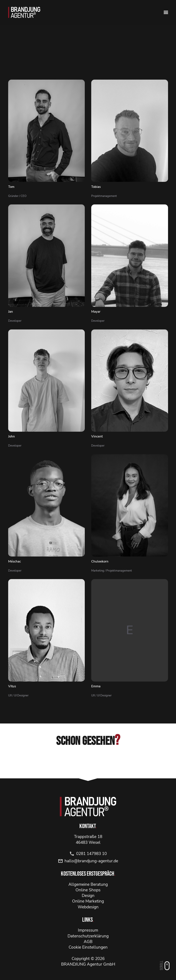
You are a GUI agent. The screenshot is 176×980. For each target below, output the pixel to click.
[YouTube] (106, 763)
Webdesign (88, 907)
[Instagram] (70, 763)
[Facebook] (88, 763)
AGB (88, 942)
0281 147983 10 (88, 854)
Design (88, 896)
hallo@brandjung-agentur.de (88, 861)
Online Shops (88, 890)
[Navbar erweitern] (166, 12)
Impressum (88, 930)
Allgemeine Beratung (88, 884)
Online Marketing (88, 901)
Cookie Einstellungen (88, 947)
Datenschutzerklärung (88, 936)
